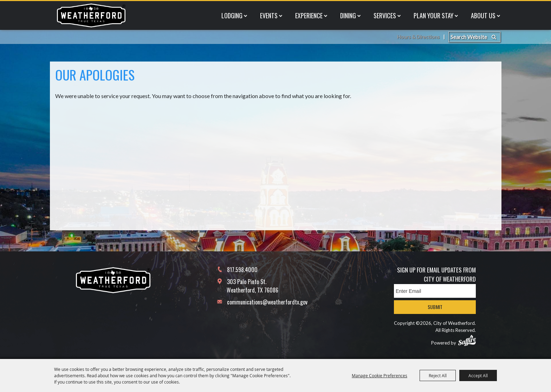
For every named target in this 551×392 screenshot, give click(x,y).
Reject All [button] (438, 375)
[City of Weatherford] (91, 30)
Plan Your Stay (433, 30)
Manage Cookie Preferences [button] (380, 375)
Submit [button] (435, 307)
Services (385, 30)
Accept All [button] (478, 375)
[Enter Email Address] (435, 291)
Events (269, 30)
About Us (483, 30)
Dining (348, 30)
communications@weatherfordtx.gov (267, 302)
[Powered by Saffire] (467, 340)
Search (494, 7)
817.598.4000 (242, 270)
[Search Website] (474, 7)
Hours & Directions (417, 7)
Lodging (232, 30)
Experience (309, 30)
